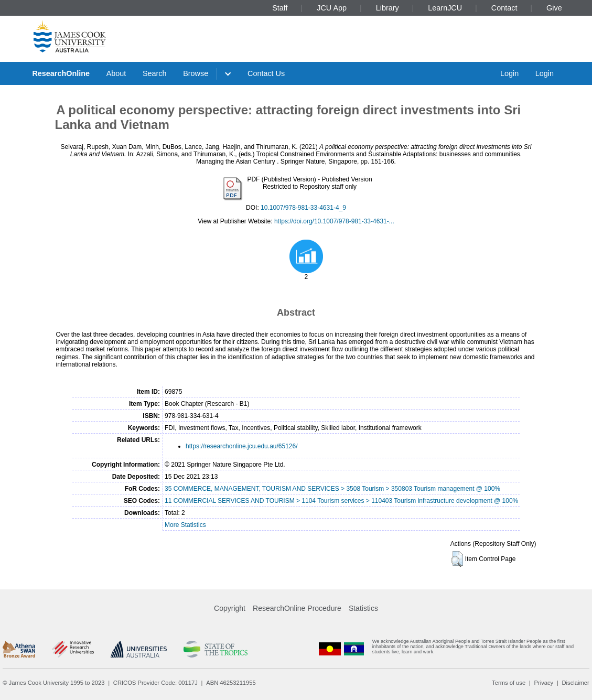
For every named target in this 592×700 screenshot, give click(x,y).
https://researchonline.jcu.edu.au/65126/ (241, 446)
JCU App (332, 8)
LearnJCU (445, 8)
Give (554, 8)
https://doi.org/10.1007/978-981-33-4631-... (334, 221)
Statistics (363, 608)
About (116, 73)
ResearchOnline (61, 73)
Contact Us (266, 73)
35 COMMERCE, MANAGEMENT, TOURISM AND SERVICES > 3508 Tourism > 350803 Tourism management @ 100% (332, 489)
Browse (196, 73)
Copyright (230, 608)
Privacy (543, 683)
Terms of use (509, 683)
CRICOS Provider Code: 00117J (155, 683)
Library (388, 8)
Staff (280, 8)
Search (155, 73)
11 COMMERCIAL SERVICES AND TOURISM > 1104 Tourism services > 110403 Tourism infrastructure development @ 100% (341, 501)
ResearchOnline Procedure (297, 608)
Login (509, 73)
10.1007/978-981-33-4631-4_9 (303, 208)
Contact (504, 8)
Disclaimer (576, 683)
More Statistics (185, 525)
